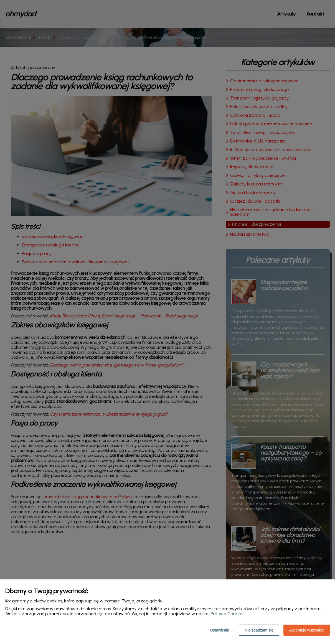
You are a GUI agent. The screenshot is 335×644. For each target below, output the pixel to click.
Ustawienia (220, 630)
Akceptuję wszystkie (307, 630)
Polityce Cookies (227, 614)
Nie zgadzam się (259, 630)
